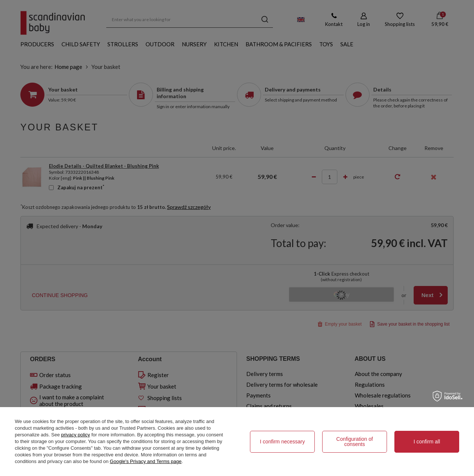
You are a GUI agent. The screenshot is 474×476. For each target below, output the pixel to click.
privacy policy (76, 435)
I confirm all (427, 442)
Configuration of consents (355, 442)
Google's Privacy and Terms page (146, 461)
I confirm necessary (282, 442)
